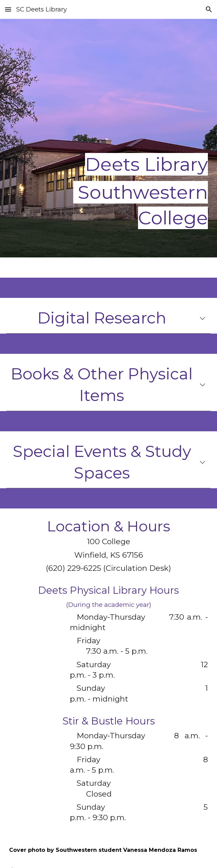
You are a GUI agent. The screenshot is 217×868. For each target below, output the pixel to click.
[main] (109, 138)
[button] (8, 9)
